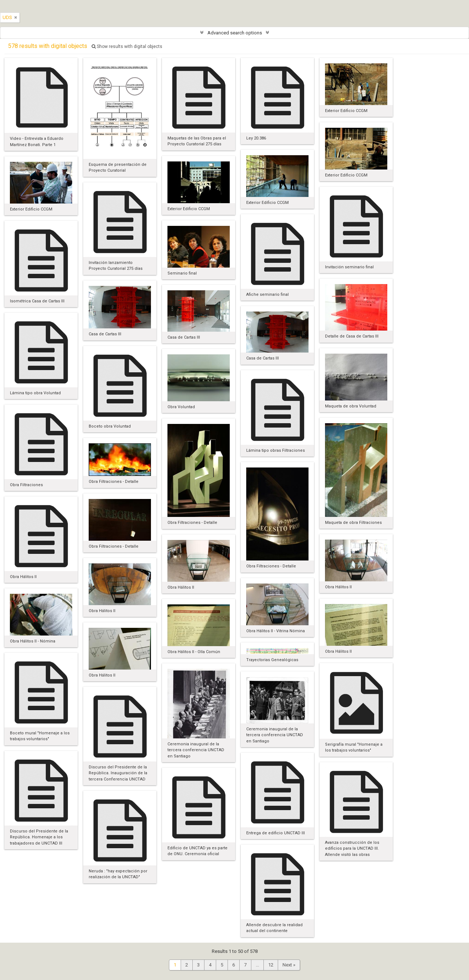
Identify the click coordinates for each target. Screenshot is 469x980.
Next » (289, 965)
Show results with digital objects (127, 46)
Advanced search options (235, 33)
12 (271, 965)
